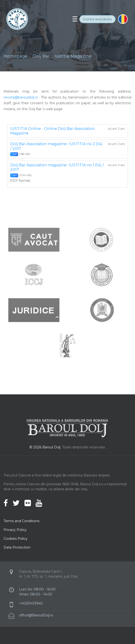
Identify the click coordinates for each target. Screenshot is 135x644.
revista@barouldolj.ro (21, 97)
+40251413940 (31, 603)
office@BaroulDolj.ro (36, 615)
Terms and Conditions (22, 521)
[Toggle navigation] (75, 19)
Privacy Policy (15, 530)
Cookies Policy (16, 539)
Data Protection (17, 547)
